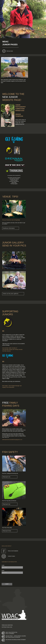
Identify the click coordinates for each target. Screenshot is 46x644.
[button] (26, 4)
